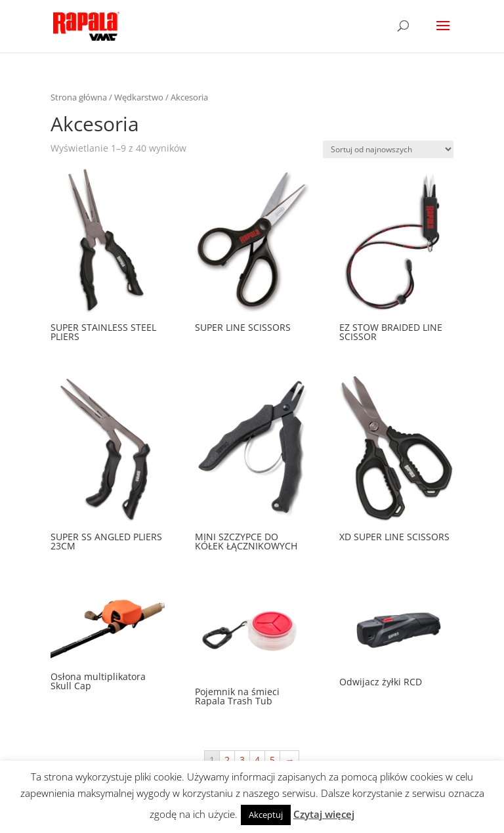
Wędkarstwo (139, 97)
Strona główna (79, 97)
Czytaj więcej (324, 814)
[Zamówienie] (388, 149)
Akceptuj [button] (266, 815)
